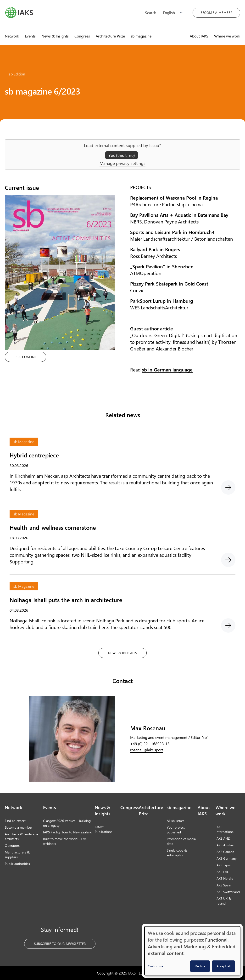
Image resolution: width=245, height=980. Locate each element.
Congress (130, 807)
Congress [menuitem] (82, 36)
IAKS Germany (226, 858)
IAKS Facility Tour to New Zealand (68, 832)
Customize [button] (156, 966)
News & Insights (122, 653)
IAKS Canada (225, 852)
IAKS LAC (222, 872)
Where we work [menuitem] (227, 36)
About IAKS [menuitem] (199, 36)
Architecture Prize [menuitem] (110, 36)
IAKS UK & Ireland (223, 901)
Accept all (223, 966)
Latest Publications (103, 829)
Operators (12, 845)
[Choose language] (174, 13)
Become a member (216, 13)
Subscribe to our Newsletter (60, 944)
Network (13, 807)
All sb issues (175, 821)
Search (151, 13)
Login (143, 973)
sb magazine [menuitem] (141, 36)
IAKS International (225, 829)
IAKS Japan (224, 865)
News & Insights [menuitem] (55, 36)
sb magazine (179, 807)
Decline (200, 966)
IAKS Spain (223, 885)
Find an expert (15, 821)
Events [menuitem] (30, 36)
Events (50, 807)
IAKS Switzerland (228, 892)
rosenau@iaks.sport (147, 750)
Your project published (176, 830)
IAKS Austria (225, 845)
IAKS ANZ (223, 838)
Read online (25, 357)
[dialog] (192, 951)
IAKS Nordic (224, 878)
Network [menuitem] (12, 36)
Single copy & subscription (177, 853)
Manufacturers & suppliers (17, 855)
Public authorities (17, 864)
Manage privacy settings (122, 163)
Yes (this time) (122, 155)
